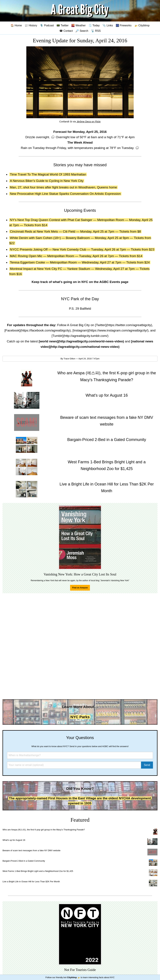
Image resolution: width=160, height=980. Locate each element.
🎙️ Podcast (47, 25)
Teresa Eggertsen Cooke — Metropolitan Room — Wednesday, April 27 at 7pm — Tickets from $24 (80, 262)
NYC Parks (80, 717)
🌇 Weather (78, 25)
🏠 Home (16, 25)
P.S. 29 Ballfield (80, 309)
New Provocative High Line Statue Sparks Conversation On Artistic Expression (65, 194)
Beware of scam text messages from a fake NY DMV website (31, 850)
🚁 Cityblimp (142, 25)
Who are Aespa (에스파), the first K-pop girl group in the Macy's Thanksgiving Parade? (44, 830)
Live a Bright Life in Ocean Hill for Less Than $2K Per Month (31, 882)
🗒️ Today (94, 25)
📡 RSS (96, 31)
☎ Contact (66, 31)
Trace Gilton (69, 359)
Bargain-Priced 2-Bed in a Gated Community (24, 861)
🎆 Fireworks (124, 25)
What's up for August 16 (14, 840)
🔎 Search (82, 31)
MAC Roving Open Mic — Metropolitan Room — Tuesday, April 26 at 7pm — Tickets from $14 (76, 256)
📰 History (31, 25)
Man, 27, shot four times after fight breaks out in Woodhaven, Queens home (63, 187)
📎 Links (108, 25)
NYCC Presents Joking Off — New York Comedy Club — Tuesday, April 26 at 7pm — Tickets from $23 (82, 249)
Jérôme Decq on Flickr (89, 122)
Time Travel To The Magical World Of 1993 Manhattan (48, 174)
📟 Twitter (63, 25)
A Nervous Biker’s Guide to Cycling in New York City (47, 181)
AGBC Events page (114, 282)
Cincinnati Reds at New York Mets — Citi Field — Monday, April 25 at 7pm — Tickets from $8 (75, 231)
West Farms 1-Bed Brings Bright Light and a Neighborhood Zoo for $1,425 (38, 871)
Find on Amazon (80, 588)
